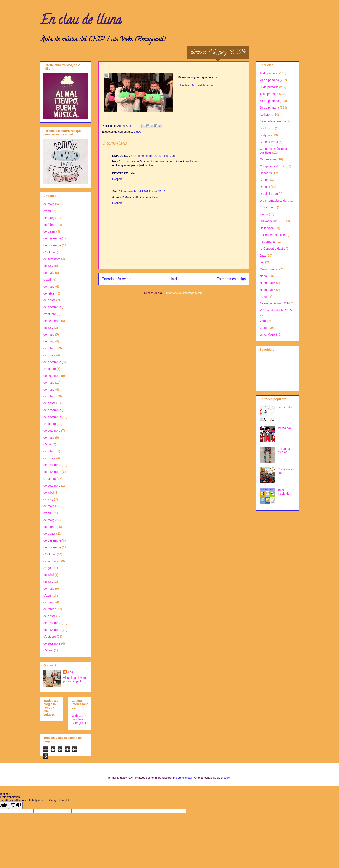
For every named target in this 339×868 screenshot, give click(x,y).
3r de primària (269, 87)
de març (49, 218)
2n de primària (269, 80)
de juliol (49, 493)
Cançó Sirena (269, 142)
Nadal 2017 (267, 290)
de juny (48, 266)
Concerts (266, 173)
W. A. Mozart (268, 334)
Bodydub (266, 135)
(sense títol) (285, 407)
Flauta (264, 214)
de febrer (50, 225)
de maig (49, 204)
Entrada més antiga (231, 279)
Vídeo (137, 132)
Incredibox (285, 428)
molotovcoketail (183, 778)
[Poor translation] (16, 805)
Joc (262, 262)
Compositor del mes (273, 166)
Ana (70, 672)
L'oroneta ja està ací (285, 451)
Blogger (226, 778)
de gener (49, 231)
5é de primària (269, 101)
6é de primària (269, 108)
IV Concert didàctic (272, 249)
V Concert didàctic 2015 (276, 310)
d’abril (47, 211)
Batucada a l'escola (273, 121)
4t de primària (269, 94)
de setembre (52, 259)
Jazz (263, 255)
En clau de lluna (81, 21)
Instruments (268, 242)
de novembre (52, 245)
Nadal (264, 276)
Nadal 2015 (267, 283)
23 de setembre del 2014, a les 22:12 (142, 191)
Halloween (267, 228)
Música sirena (269, 269)
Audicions (266, 114)
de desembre (52, 238)
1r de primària (269, 73)
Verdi (263, 321)
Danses (265, 187)
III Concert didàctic (272, 235)
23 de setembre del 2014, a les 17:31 (152, 156)
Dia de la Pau (269, 194)
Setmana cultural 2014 (275, 303)
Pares (264, 297)
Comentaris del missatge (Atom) (184, 293)
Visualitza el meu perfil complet (75, 680)
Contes (264, 180)
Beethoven (267, 128)
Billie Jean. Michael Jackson (195, 85)
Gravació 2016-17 (272, 221)
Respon (117, 179)
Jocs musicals (283, 492)
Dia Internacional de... (274, 201)
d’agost (48, 568)
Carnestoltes (268, 159)
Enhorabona (268, 207)
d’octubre (50, 252)
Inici (174, 279)
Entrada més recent (117, 279)
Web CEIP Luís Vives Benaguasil (79, 719)
